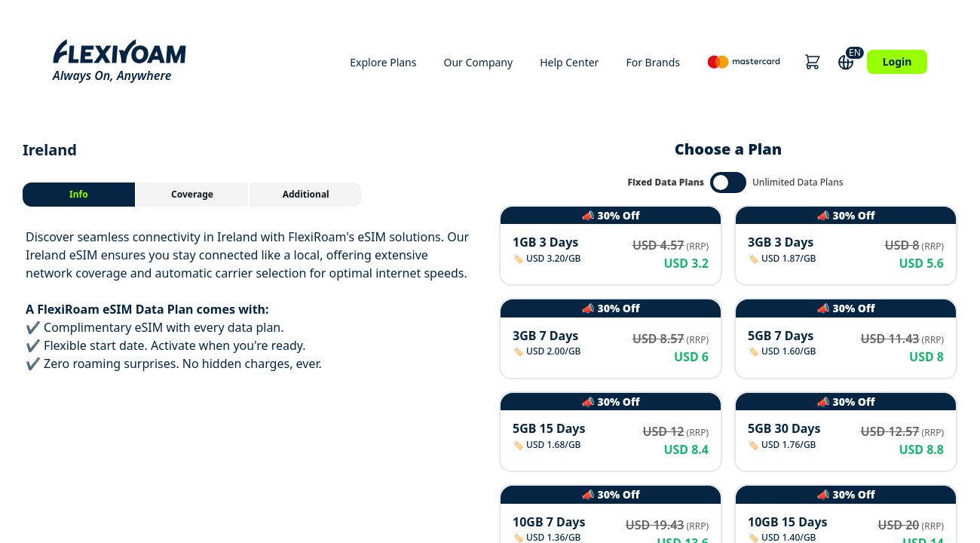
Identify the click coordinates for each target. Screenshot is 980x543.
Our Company (478, 62)
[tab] (80, 195)
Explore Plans (383, 62)
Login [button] (897, 61)
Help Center (569, 62)
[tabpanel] (252, 300)
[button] (812, 62)
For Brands (653, 62)
